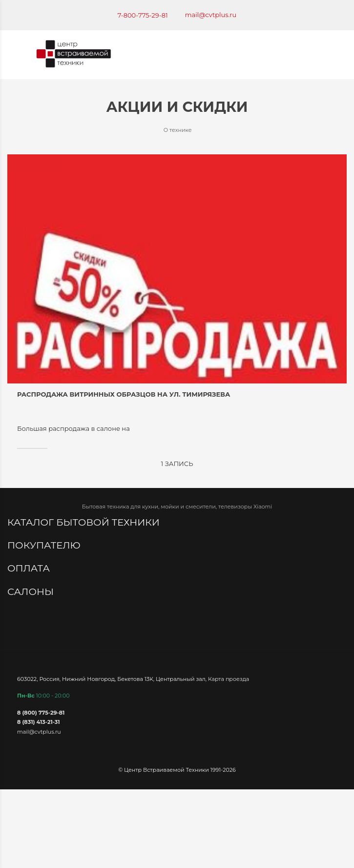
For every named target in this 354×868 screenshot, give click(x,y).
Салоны (32, 592)
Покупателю (45, 545)
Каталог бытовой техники (85, 522)
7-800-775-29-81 (143, 15)
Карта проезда (229, 679)
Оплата (30, 568)
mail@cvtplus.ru (211, 15)
